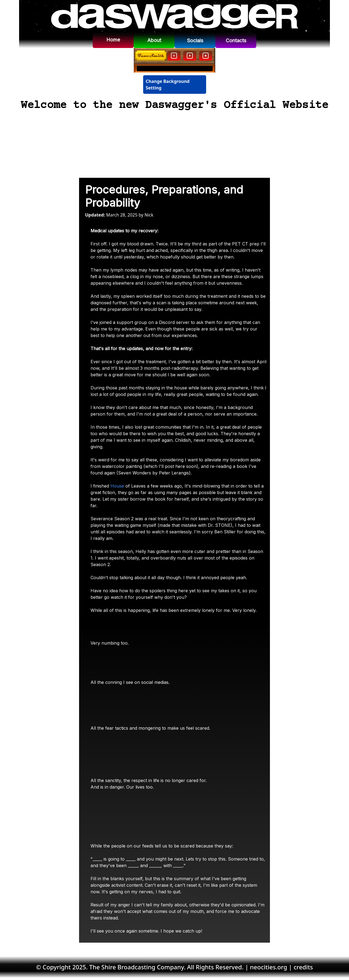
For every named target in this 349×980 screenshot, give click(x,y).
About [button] (154, 40)
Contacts (236, 40)
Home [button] (113, 40)
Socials (195, 40)
